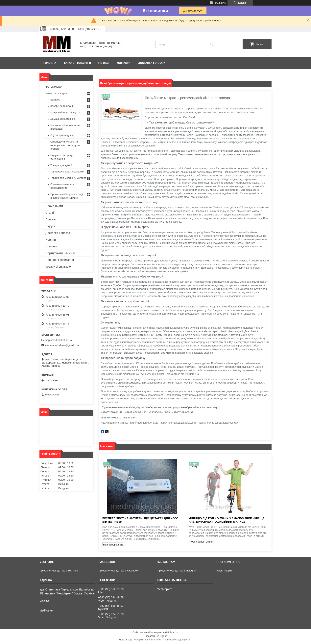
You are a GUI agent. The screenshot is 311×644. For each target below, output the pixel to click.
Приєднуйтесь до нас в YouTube (59, 571)
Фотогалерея (54, 87)
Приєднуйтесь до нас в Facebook (118, 571)
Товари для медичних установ (68, 178)
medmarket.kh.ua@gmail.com (62, 345)
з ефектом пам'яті (201, 207)
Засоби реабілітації (62, 106)
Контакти (124, 63)
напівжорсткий (173, 168)
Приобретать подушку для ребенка (122, 391)
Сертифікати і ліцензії (60, 253)
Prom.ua (174, 633)
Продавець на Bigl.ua (155, 637)
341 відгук (220, 3)
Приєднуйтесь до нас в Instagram (177, 571)
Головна (50, 63)
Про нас (103, 63)
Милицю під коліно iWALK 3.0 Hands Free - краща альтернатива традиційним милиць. (227, 521)
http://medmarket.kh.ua (59, 340)
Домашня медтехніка (63, 119)
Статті (50, 213)
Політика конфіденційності (178, 640)
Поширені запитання (60, 260)
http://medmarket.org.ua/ (144, 423)
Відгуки (50, 226)
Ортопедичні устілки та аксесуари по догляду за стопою (65, 145)
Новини (51, 240)
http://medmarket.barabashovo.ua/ (218, 423)
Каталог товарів (76, 63)
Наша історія (224, 571)
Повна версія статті (115, 545)
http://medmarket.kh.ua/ (115, 423)
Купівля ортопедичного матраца (164, 109)
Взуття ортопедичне (62, 135)
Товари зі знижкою (58, 266)
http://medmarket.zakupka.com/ (178, 423)
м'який (187, 168)
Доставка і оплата (152, 63)
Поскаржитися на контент (147, 640)
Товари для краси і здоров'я (67, 172)
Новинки (51, 246)
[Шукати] (212, 44)
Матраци (106, 168)
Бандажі (55, 100)
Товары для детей (61, 165)
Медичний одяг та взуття (65, 112)
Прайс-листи (54, 206)
